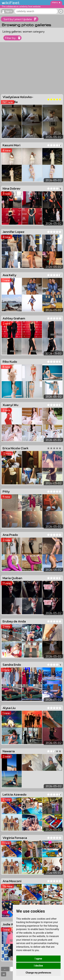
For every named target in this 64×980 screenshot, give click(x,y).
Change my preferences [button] (38, 973)
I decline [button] (38, 966)
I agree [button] (38, 959)
